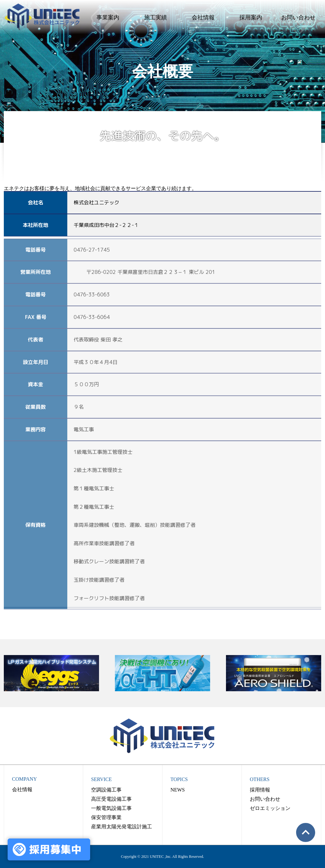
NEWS (178, 790)
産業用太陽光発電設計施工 (122, 827)
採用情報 (260, 790)
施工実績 (156, 17)
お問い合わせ (298, 17)
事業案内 (108, 17)
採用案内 (251, 17)
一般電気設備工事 (111, 808)
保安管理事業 (106, 817)
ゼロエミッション (270, 808)
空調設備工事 (106, 790)
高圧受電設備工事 (111, 799)
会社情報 (203, 17)
